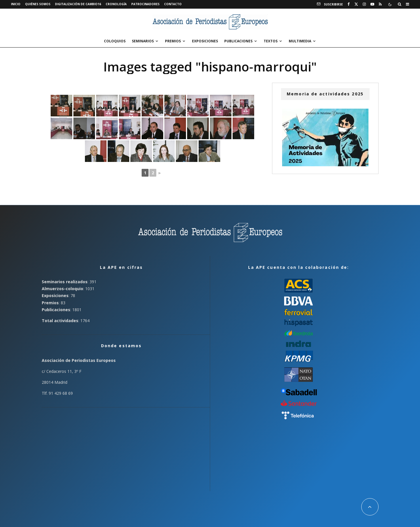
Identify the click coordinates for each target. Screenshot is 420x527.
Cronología (116, 4)
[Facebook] (349, 4)
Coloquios (115, 41)
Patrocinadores (145, 4)
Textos (271, 41)
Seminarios (143, 41)
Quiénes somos (38, 4)
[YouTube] (372, 4)
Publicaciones (238, 41)
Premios (173, 41)
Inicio (16, 4)
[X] (356, 4)
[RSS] (380, 4)
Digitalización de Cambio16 (78, 4)
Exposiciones (205, 41)
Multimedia (300, 41)
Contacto (173, 4)
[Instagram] (364, 4)
